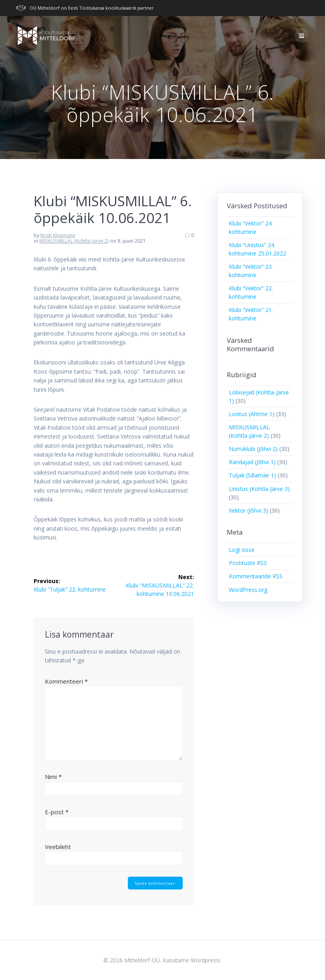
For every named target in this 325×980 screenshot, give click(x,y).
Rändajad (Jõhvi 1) (252, 462)
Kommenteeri (66, 681)
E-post (57, 812)
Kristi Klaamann (58, 235)
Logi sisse (242, 550)
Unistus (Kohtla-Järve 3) (259, 489)
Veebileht (58, 847)
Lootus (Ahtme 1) (252, 414)
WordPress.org (248, 590)
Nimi (53, 777)
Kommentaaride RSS (256, 576)
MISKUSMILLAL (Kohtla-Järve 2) (74, 241)
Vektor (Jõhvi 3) (248, 510)
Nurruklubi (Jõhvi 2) (253, 449)
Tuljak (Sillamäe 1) (252, 475)
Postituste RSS (248, 563)
